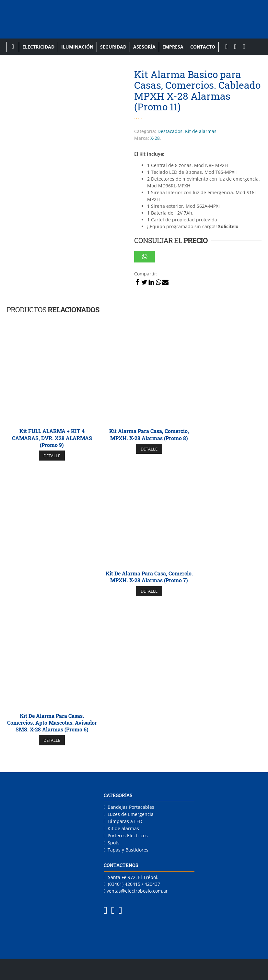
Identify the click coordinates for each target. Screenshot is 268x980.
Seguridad (113, 47)
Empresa (173, 47)
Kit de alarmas (201, 131)
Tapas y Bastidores (128, 850)
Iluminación (77, 47)
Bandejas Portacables (131, 807)
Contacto (203, 47)
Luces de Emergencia (131, 814)
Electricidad (38, 47)
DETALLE (52, 456)
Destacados (170, 131)
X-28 (155, 138)
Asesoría (144, 47)
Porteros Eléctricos (128, 835)
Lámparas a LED (125, 821)
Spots (114, 843)
